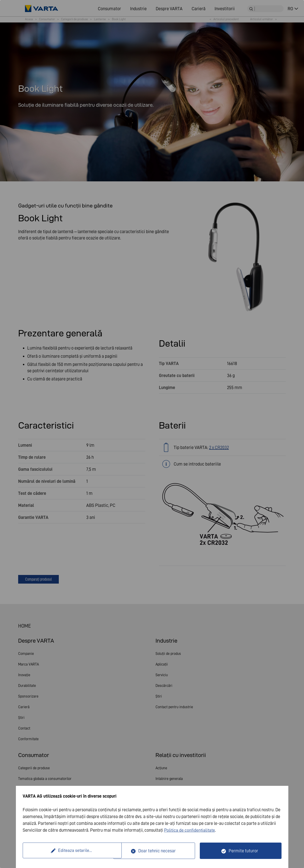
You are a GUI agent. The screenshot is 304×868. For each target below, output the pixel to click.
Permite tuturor (243, 851)
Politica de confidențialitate (190, 830)
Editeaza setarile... (69, 851)
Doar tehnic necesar (157, 851)
